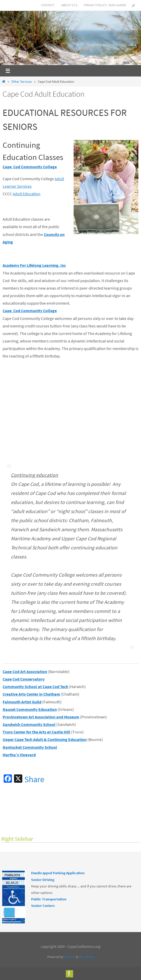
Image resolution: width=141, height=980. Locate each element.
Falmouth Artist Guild (22, 702)
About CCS (69, 5)
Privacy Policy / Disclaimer (105, 5)
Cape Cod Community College (30, 167)
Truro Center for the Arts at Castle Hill (36, 732)
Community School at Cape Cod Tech (35, 687)
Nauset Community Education (30, 709)
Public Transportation (49, 899)
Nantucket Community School (30, 747)
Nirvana (70, 957)
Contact (48, 5)
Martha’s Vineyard (19, 755)
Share (34, 779)
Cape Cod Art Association (25, 671)
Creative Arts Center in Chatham (31, 694)
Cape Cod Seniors (26, 19)
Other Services (22, 82)
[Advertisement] (72, 407)
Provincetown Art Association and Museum (41, 717)
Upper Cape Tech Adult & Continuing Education (45, 739)
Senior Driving (43, 880)
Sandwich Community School (29, 724)
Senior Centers (43, 906)
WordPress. (87, 957)
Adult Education (27, 194)
